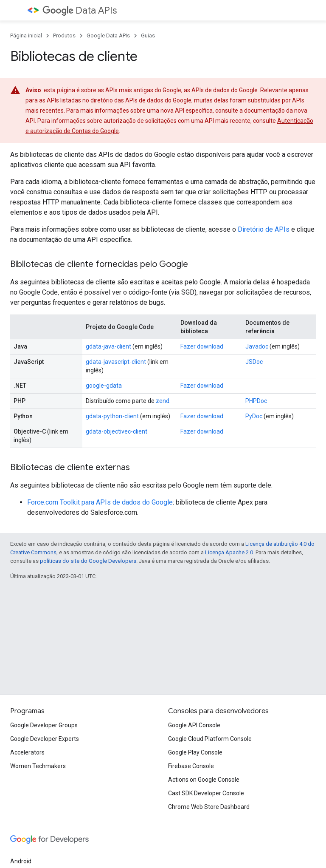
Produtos (64, 35)
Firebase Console (191, 766)
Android (21, 861)
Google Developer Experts (45, 739)
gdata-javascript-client (116, 362)
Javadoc (257, 346)
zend (163, 401)
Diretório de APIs (264, 229)
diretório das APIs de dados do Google (141, 100)
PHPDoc (256, 401)
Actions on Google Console (204, 780)
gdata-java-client (108, 346)
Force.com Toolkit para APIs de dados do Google (100, 502)
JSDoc (254, 362)
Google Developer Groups (44, 725)
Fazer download (202, 346)
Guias (148, 35)
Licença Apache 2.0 (229, 552)
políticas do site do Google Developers (88, 561)
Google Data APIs (108, 35)
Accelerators (27, 752)
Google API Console (194, 725)
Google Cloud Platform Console (210, 739)
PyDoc (254, 416)
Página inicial (26, 35)
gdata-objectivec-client (117, 431)
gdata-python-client (112, 416)
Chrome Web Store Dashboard (209, 807)
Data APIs (80, 10)
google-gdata (104, 386)
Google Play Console (195, 752)
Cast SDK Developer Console (206, 793)
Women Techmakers (38, 766)
